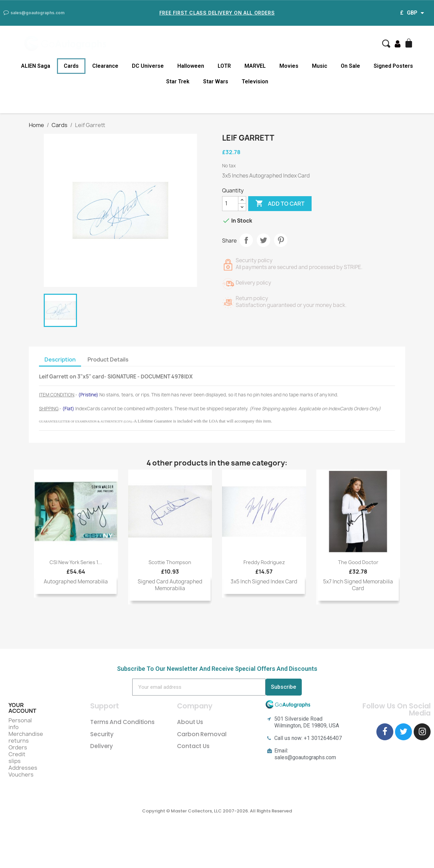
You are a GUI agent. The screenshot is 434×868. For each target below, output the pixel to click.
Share (246, 240)
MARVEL (255, 66)
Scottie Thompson (170, 562)
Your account (22, 708)
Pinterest (281, 240)
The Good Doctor (358, 562)
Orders (18, 747)
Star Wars (216, 81)
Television (255, 81)
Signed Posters (393, 66)
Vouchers (21, 774)
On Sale (350, 66)
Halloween (191, 66)
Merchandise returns (26, 737)
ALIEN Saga (36, 66)
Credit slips (17, 758)
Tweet (263, 240)
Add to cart (280, 204)
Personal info (20, 724)
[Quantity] (230, 204)
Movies (289, 66)
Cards (71, 66)
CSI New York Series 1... (76, 562)
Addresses (23, 768)
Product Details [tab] (108, 359)
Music (320, 66)
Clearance (105, 66)
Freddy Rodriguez (264, 562)
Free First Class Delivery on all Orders (217, 13)
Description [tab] (60, 359)
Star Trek (178, 81)
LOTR (224, 66)
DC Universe (148, 66)
